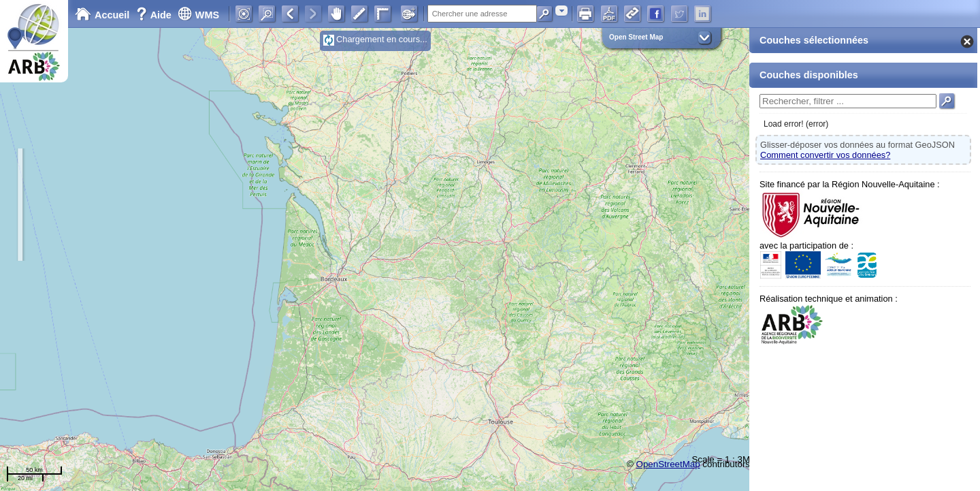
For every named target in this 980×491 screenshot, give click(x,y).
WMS (198, 15)
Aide (155, 15)
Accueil (102, 15)
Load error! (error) (796, 124)
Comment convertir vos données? (825, 155)
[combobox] (561, 11)
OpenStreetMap (668, 464)
